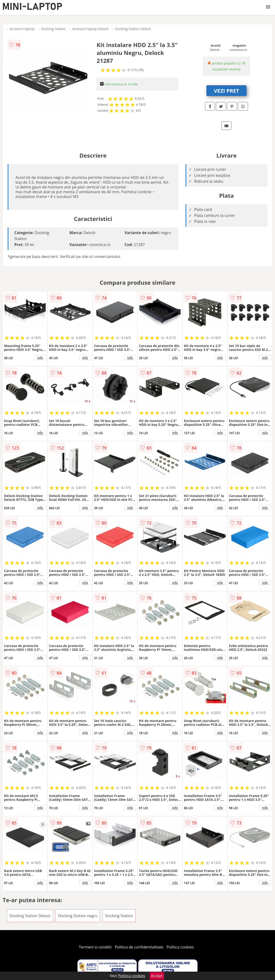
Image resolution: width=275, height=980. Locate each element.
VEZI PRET (226, 91)
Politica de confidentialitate (139, 947)
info (40, 358)
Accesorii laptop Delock (90, 29)
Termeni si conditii (95, 947)
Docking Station (53, 29)
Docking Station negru (78, 916)
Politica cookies (180, 947)
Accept (157, 976)
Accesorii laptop (22, 29)
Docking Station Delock (133, 29)
